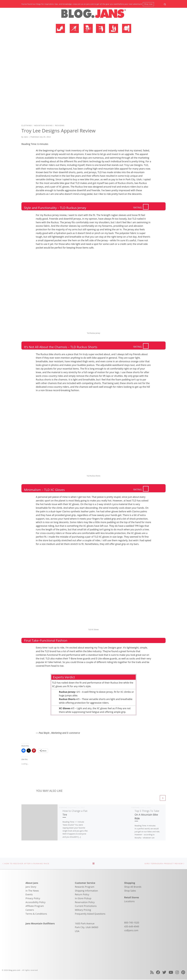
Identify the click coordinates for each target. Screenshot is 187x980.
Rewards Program (85, 887)
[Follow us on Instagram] (177, 973)
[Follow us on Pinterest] (183, 973)
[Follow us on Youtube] (171, 973)
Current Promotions (86, 906)
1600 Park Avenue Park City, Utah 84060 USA (87, 928)
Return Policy (82, 895)
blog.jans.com (14, 971)
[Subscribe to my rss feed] (152, 973)
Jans (26, 137)
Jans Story (31, 887)
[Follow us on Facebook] (158, 973)
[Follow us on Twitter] (164, 973)
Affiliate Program (35, 906)
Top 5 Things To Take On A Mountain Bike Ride (147, 815)
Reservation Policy (85, 903)
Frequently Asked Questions (90, 914)
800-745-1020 (132, 923)
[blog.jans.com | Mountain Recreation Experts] (94, 15)
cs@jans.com (131, 931)
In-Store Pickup (83, 899)
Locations (129, 902)
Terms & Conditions (36, 914)
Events (29, 895)
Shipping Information (86, 891)
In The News (32, 891)
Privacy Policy (33, 899)
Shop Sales (130, 891)
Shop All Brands (133, 887)
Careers (30, 910)
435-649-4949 (132, 927)
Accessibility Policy (36, 903)
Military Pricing (83, 910)
